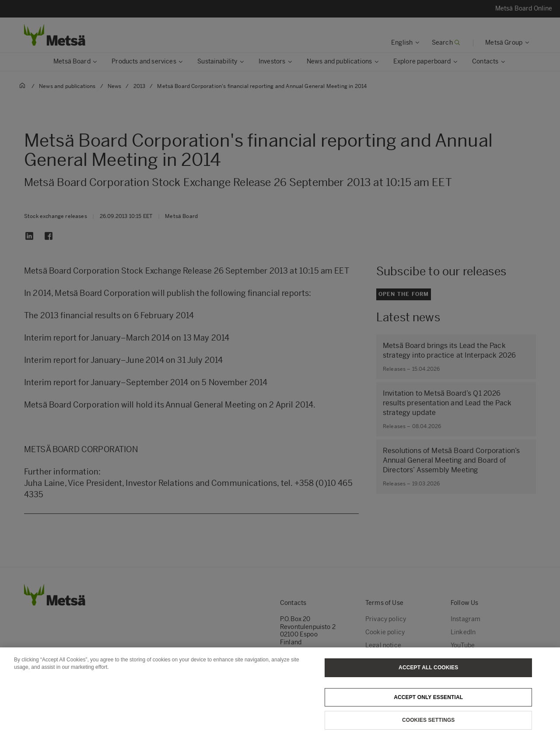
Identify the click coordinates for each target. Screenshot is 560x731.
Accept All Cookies (428, 675)
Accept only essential (428, 704)
